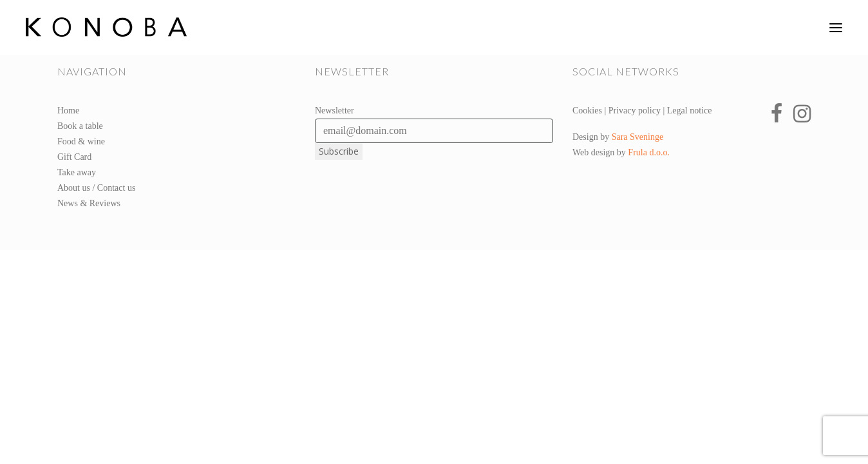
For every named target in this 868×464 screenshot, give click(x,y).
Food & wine (81, 141)
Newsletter (335, 111)
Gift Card (74, 157)
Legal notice (690, 111)
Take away (77, 172)
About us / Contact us (96, 188)
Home (68, 111)
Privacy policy (635, 111)
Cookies (587, 111)
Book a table (80, 126)
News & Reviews (89, 203)
